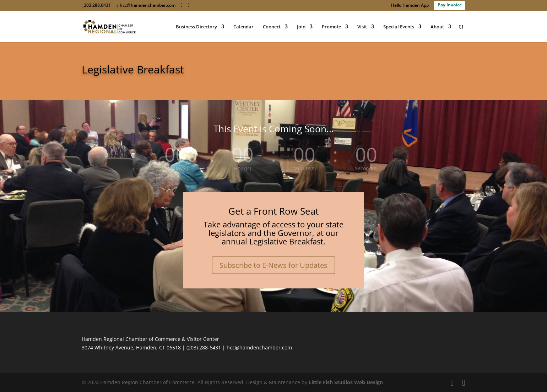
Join (301, 27)
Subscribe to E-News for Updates (273, 265)
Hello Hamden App (410, 6)
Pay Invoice (450, 5)
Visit (362, 27)
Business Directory (196, 27)
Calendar (243, 27)
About (437, 27)
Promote (331, 27)
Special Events (399, 27)
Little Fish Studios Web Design (346, 382)
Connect (272, 27)
